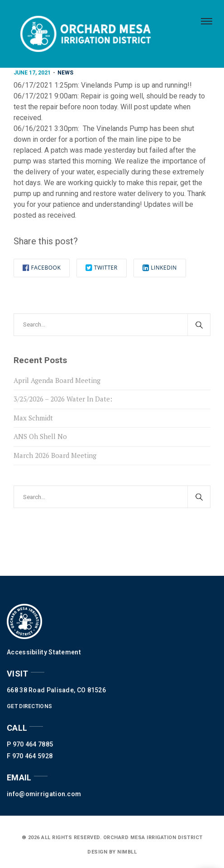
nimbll (126, 852)
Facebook (42, 268)
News (65, 73)
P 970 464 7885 (30, 744)
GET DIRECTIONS (29, 706)
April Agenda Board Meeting (57, 380)
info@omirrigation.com (44, 794)
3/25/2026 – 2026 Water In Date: (63, 399)
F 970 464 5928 (30, 756)
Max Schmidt (33, 418)
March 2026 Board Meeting (55, 455)
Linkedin (160, 268)
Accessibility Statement (44, 652)
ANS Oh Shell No (40, 436)
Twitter (101, 268)
